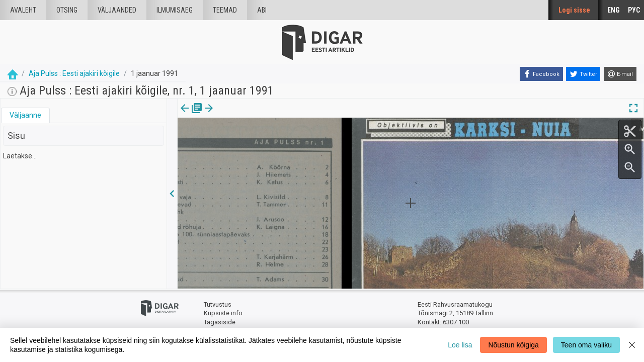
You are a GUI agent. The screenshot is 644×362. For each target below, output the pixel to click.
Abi (262, 10)
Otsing (67, 10)
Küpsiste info (223, 313)
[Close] (632, 345)
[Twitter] (583, 74)
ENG (614, 10)
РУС (634, 10)
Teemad (225, 10)
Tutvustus (218, 304)
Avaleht (23, 10)
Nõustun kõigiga (513, 345)
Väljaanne (25, 115)
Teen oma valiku (586, 345)
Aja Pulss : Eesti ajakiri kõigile (74, 73)
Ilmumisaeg (175, 10)
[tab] (25, 115)
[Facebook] (541, 74)
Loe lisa (460, 345)
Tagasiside (220, 322)
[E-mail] (620, 74)
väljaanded (117, 10)
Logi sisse (574, 10)
